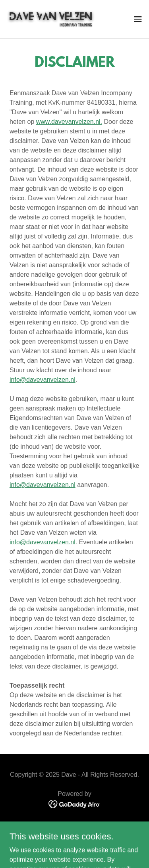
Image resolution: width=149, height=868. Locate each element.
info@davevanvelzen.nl (43, 380)
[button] (138, 19)
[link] (51, 19)
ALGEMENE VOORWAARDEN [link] (74, 836)
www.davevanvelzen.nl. (69, 122)
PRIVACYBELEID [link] (75, 826)
